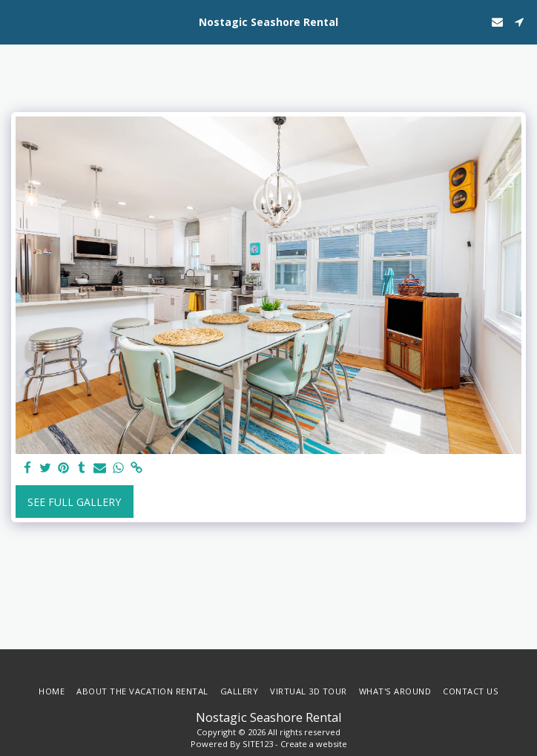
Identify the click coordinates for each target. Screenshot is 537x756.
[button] (16, 21)
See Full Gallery (74, 502)
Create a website (314, 744)
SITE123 (258, 744)
